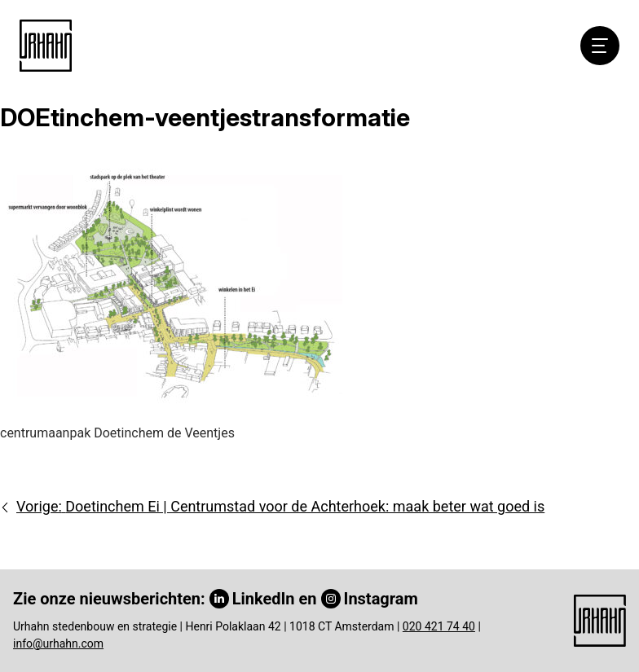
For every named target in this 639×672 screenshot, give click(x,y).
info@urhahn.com (58, 643)
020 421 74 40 (439, 626)
